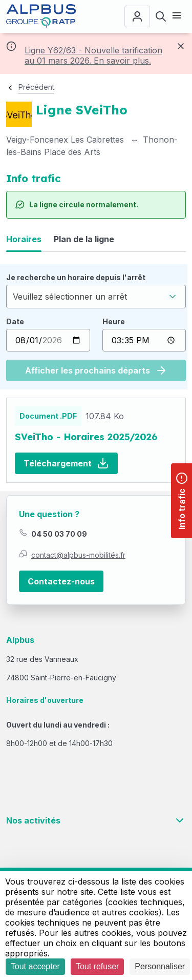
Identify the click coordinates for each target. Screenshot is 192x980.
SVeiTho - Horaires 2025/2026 (86, 437)
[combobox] (96, 297)
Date (15, 321)
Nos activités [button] (96, 820)
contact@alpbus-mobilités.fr (78, 555)
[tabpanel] (96, 327)
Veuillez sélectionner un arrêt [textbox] (70, 297)
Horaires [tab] (24, 239)
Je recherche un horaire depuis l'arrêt (76, 277)
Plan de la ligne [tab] (84, 239)
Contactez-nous (61, 581)
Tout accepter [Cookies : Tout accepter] (35, 966)
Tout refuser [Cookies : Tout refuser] (97, 966)
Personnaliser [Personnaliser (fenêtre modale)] (160, 966)
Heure (114, 321)
